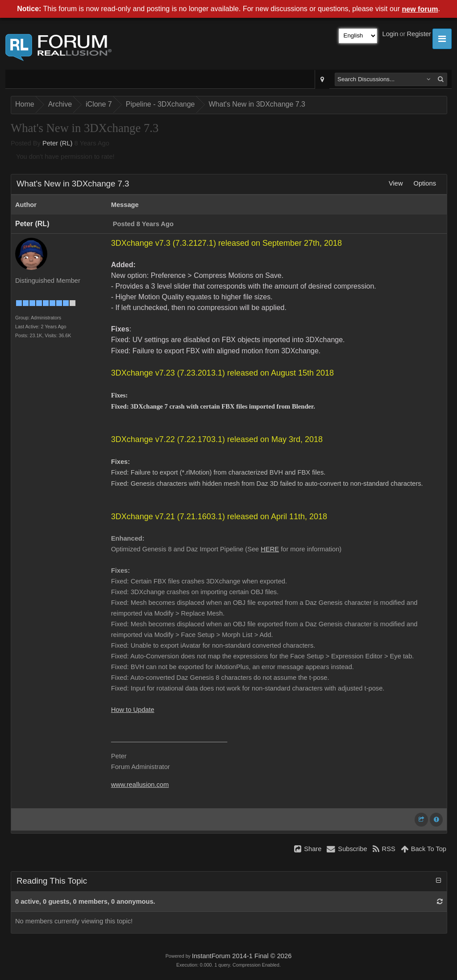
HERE (270, 549)
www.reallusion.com (140, 785)
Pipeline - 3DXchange (160, 104)
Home (25, 104)
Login (391, 34)
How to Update (133, 710)
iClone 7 (99, 104)
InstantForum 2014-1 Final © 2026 (242, 956)
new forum (420, 9)
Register (419, 34)
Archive (60, 104)
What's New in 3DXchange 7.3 (257, 104)
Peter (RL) (58, 143)
